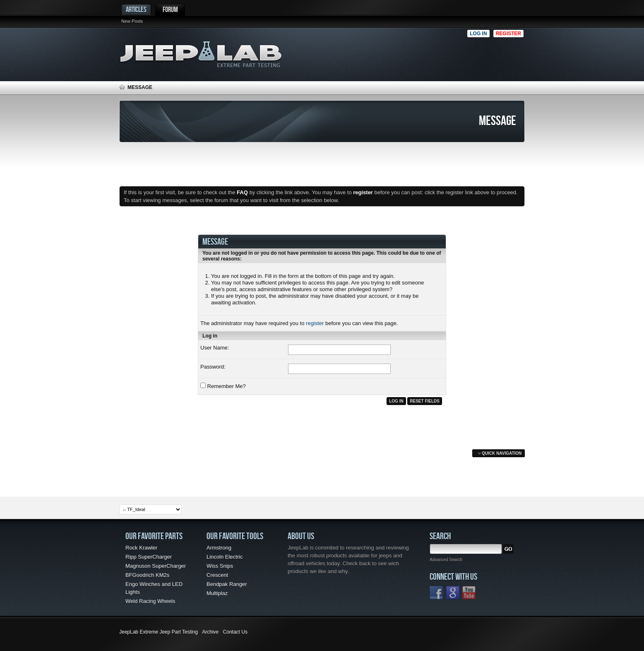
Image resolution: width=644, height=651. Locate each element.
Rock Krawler (141, 548)
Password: (213, 367)
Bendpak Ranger (227, 584)
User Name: (215, 348)
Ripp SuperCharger (149, 557)
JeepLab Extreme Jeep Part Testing (159, 632)
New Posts (132, 21)
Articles (136, 9)
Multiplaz (217, 593)
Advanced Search (446, 560)
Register (508, 34)
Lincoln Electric (225, 557)
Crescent (217, 575)
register (315, 323)
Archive (210, 632)
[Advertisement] (380, 52)
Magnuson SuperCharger (156, 566)
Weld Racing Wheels (150, 601)
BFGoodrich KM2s (147, 575)
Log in (478, 34)
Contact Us (235, 632)
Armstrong (219, 548)
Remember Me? (223, 386)
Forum (170, 9)
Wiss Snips (220, 566)
